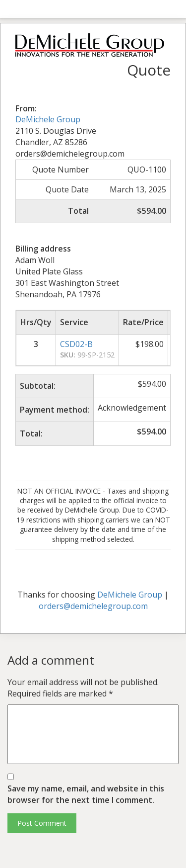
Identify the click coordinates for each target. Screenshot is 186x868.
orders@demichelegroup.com (93, 606)
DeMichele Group (48, 119)
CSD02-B (76, 344)
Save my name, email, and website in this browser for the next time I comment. (86, 794)
